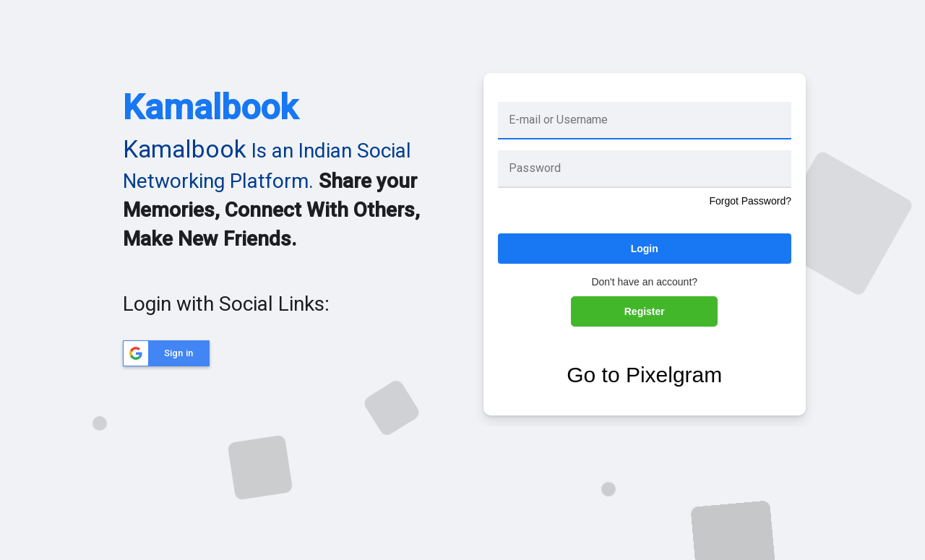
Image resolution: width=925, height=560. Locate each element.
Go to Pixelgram (644, 375)
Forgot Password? (750, 201)
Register (645, 311)
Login (645, 249)
